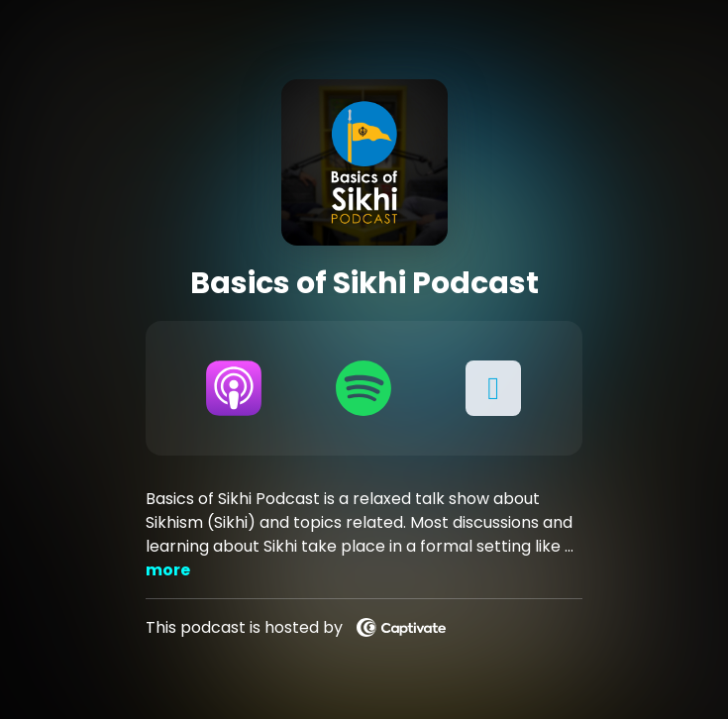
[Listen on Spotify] (364, 388)
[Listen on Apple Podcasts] (234, 388)
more (168, 570)
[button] (494, 388)
